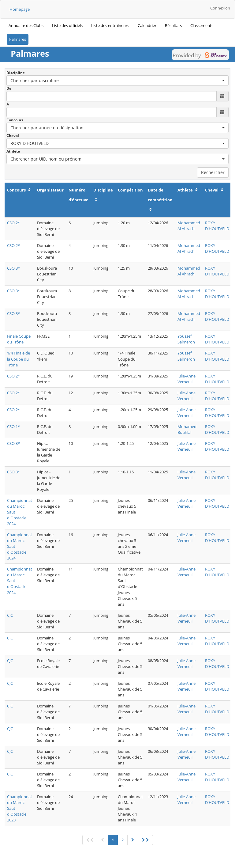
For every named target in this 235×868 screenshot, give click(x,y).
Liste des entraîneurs (110, 25)
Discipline (16, 73)
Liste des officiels (67, 25)
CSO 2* (13, 223)
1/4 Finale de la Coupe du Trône (19, 359)
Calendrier (147, 25)
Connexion (220, 8)
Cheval (13, 136)
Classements (202, 25)
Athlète (13, 151)
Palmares (18, 39)
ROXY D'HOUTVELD (217, 226)
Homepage (20, 9)
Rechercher (213, 172)
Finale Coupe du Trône (19, 339)
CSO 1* (13, 426)
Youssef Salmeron (186, 339)
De (9, 88)
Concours (15, 120)
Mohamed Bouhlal (187, 429)
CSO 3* (13, 268)
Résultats (173, 25)
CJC (10, 615)
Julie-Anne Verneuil (187, 379)
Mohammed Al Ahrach (189, 226)
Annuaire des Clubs (26, 25)
